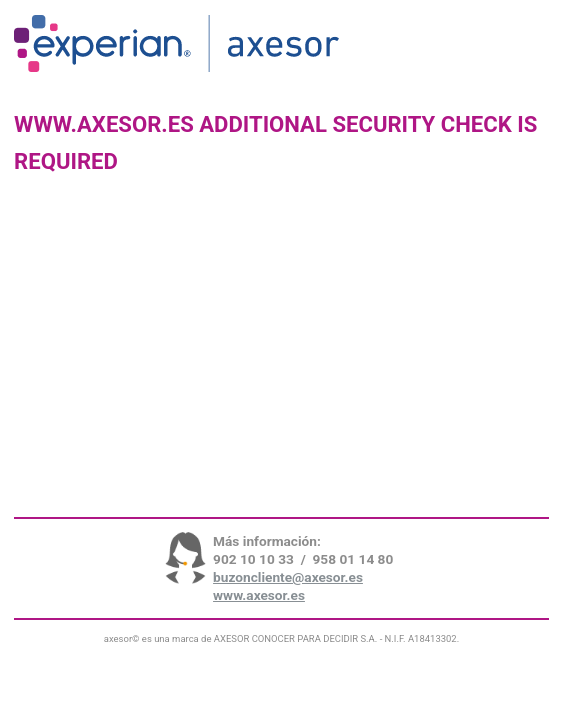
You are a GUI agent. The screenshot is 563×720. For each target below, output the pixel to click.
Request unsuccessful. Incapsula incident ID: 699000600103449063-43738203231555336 (281, 360)
